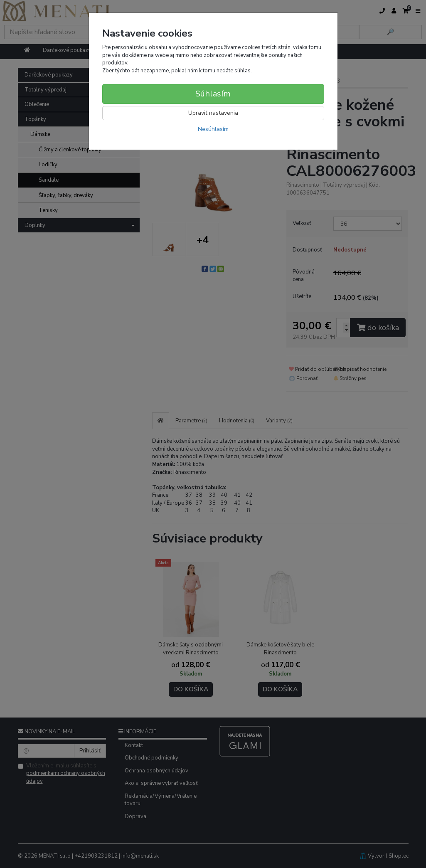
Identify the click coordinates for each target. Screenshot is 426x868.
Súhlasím (213, 94)
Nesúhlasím (213, 129)
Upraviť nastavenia (213, 113)
